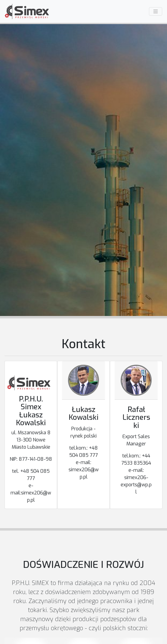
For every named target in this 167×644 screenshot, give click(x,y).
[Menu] (156, 11)
